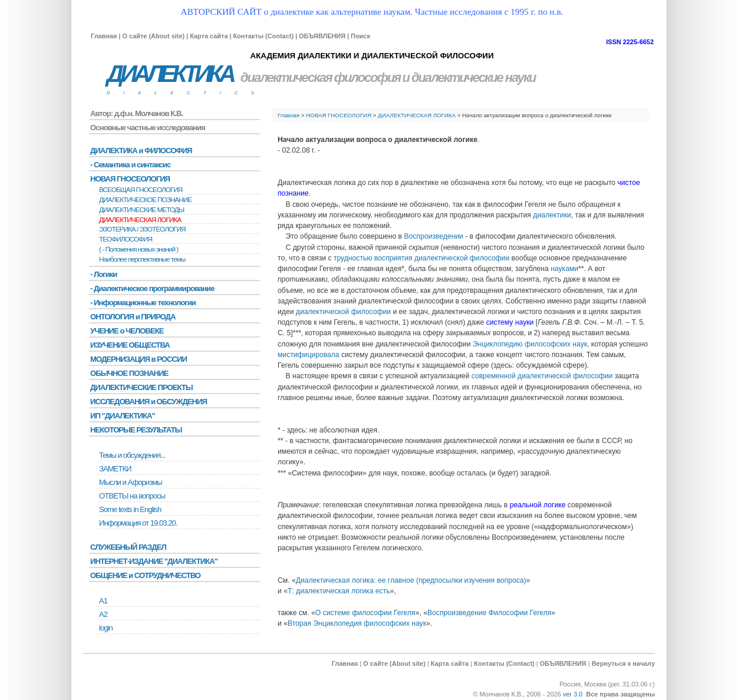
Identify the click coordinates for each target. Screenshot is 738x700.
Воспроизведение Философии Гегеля (489, 613)
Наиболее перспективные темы (142, 259)
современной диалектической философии (542, 376)
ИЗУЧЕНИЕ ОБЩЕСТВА (130, 345)
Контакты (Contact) (263, 36)
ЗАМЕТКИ (115, 469)
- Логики (103, 274)
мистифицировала (309, 355)
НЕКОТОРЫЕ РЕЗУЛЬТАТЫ (136, 430)
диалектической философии (343, 312)
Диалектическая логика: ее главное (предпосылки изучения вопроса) (411, 580)
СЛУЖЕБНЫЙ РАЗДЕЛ (128, 547)
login (106, 628)
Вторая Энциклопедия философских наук (357, 623)
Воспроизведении (433, 236)
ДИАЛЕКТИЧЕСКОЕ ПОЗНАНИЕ (145, 200)
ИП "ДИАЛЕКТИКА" (123, 416)
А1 (103, 601)
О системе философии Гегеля (365, 613)
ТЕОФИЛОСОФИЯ (126, 239)
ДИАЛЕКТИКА (170, 74)
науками (564, 269)
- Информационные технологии (143, 303)
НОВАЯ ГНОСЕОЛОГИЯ (339, 115)
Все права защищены (620, 694)
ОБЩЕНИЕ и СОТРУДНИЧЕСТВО (145, 575)
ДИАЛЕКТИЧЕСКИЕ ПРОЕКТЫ (141, 387)
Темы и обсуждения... (132, 455)
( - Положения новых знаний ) (139, 249)
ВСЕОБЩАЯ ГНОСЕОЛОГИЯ (141, 190)
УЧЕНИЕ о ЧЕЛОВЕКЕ (127, 331)
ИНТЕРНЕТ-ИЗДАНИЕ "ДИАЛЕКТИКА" (154, 561)
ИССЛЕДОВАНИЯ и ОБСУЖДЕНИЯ (149, 402)
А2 (103, 614)
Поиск (360, 36)
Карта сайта (209, 36)
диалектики (552, 215)
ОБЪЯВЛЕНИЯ (322, 36)
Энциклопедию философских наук (530, 344)
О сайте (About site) (153, 36)
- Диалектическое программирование (152, 288)
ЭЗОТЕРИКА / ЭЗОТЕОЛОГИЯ (142, 229)
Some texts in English (130, 509)
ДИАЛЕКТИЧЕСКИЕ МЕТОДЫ (141, 210)
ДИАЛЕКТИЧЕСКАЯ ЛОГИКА (417, 115)
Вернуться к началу (623, 663)
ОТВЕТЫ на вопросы (132, 496)
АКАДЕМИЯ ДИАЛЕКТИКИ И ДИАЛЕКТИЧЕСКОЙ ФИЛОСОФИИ (372, 56)
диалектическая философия (320, 77)
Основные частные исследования (148, 128)
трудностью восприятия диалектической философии (421, 258)
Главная (104, 36)
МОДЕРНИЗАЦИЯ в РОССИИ (139, 359)
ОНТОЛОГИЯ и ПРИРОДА (133, 317)
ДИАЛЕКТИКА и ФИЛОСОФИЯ (141, 151)
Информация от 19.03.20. (138, 523)
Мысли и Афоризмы (131, 482)
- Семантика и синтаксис (130, 165)
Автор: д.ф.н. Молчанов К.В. (136, 113)
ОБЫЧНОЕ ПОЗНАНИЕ (129, 373)
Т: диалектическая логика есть (339, 591)
